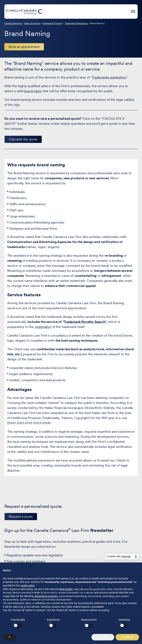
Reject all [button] (103, 637)
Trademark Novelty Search (85, 322)
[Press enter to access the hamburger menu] (133, 11)
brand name (33, 91)
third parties (66, 589)
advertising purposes (46, 596)
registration (43, 327)
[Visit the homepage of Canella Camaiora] (24, 12)
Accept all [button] (127, 637)
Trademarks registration (109, 77)
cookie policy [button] (28, 586)
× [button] (9, 637)
